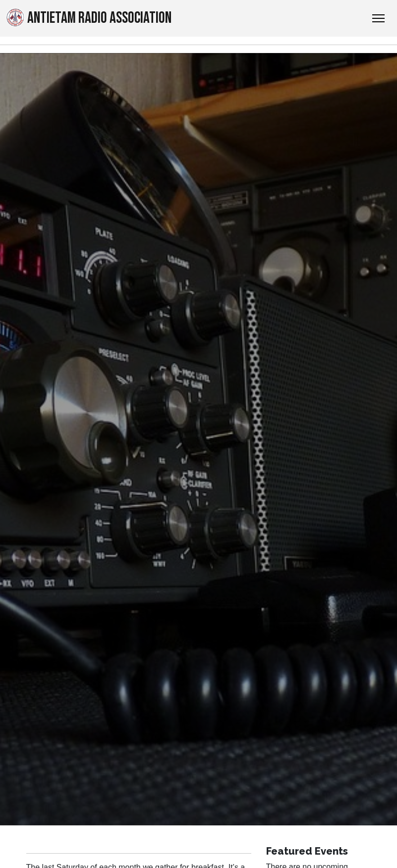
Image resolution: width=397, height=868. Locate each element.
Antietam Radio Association (89, 18)
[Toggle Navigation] (378, 18)
